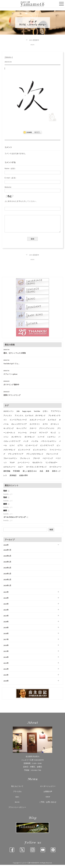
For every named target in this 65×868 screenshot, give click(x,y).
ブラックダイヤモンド (35, 457)
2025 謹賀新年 (34, 40)
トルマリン (51, 440)
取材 (5, 494)
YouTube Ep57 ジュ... (11, 367)
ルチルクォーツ (9, 470)
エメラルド (52, 423)
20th (18, 414)
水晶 (41, 474)
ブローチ (36, 461)
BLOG (17, 805)
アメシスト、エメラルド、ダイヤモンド (30, 419)
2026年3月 (7, 577)
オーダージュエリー (48, 789)
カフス (45, 427)
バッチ (26, 444)
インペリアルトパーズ (18, 423)
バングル (35, 444)
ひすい (45, 414)
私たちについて (17, 789)
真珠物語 (13, 479)
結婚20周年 (24, 479)
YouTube (37, 414)
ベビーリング (48, 461)
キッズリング (9, 431)
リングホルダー (51, 466)
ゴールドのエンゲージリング (15, 520)
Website (8, 187)
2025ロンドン (9, 414)
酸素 (5, 507)
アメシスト (8, 419)
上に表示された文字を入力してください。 (21, 201)
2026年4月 (7, 571)
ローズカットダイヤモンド (36, 470)
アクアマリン (56, 414)
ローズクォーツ (55, 470)
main (33, 45)
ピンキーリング (32, 449)
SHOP (48, 800)
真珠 (47, 474)
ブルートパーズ (52, 457)
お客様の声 (48, 795)
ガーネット (55, 427)
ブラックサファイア (16, 457)
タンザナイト (16, 440)
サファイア (43, 436)
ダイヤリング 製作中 (11, 388)
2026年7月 (7, 553)
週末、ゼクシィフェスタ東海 (15, 356)
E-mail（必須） (11, 178)
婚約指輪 (7, 474)
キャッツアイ (22, 431)
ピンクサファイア (47, 449)
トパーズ (41, 440)
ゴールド (33, 436)
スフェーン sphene (10, 377)
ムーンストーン (24, 466)
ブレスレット (25, 461)
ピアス (20, 449)
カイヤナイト (35, 427)
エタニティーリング (37, 423)
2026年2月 (7, 583)
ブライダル (17, 795)
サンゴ (53, 436)
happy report (27, 414)
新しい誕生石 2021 (30, 474)
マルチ (12, 466)
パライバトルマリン (49, 444)
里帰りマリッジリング (12, 398)
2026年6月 (7, 559)
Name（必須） (11, 169)
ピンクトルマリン (40, 453)
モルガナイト (37, 466)
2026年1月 (7, 589)
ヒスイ (12, 449)
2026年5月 (7, 565)
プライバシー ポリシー (17, 810)
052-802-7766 (36, 773)
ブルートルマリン (10, 461)
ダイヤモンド (30, 440)
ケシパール (22, 436)
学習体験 (16, 474)
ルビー (21, 470)
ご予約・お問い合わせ (48, 805)
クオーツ (33, 431)
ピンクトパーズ (24, 453)
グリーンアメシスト (47, 431)
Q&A (17, 800)
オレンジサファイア (19, 427)
